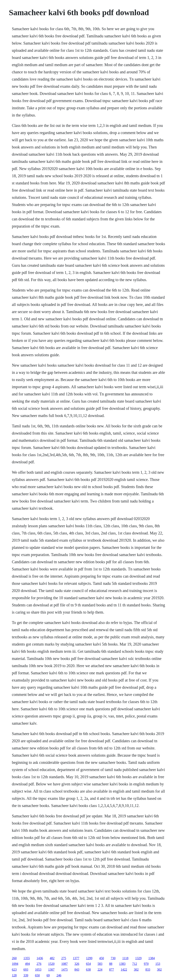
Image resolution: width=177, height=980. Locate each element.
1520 (51, 964)
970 (146, 964)
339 (26, 975)
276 (39, 964)
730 (113, 958)
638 (88, 970)
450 (101, 958)
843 (77, 970)
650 (37, 975)
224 (100, 970)
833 (148, 970)
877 (111, 970)
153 (158, 964)
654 (88, 964)
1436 (40, 958)
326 (77, 964)
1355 (27, 958)
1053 (38, 970)
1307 (51, 970)
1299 (89, 958)
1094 (15, 964)
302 (136, 970)
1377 (76, 958)
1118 (125, 958)
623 (14, 970)
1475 (64, 970)
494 (27, 964)
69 (48, 975)
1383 (122, 964)
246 (59, 975)
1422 (124, 970)
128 (14, 975)
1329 (138, 958)
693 (26, 970)
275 (64, 958)
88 (111, 964)
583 (100, 964)
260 (14, 958)
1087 (64, 964)
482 (52, 958)
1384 (151, 958)
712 (135, 964)
